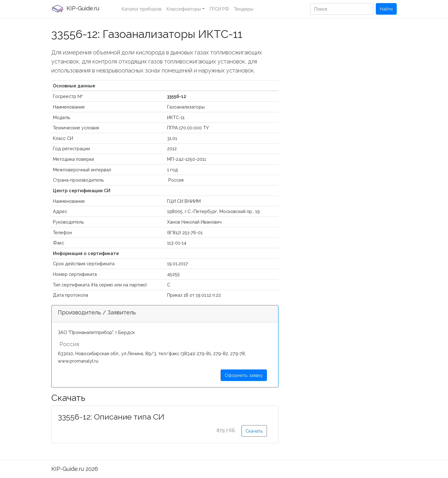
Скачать (254, 431)
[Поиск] (342, 9)
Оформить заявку (244, 375)
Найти (386, 9)
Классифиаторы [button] (184, 9)
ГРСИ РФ (219, 9)
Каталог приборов (142, 9)
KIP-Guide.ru (75, 9)
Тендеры (244, 9)
